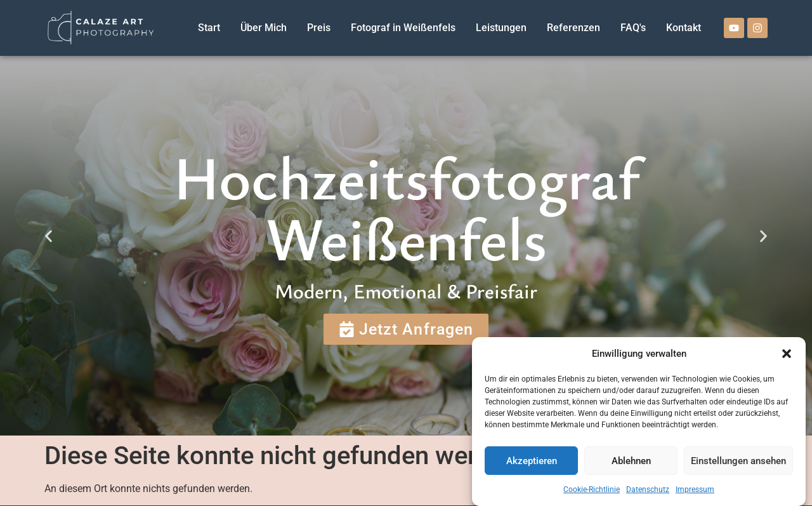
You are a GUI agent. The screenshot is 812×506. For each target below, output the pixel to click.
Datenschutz (648, 489)
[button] (787, 354)
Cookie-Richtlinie (592, 489)
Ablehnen (631, 461)
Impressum (695, 489)
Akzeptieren (532, 461)
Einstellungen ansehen (738, 461)
